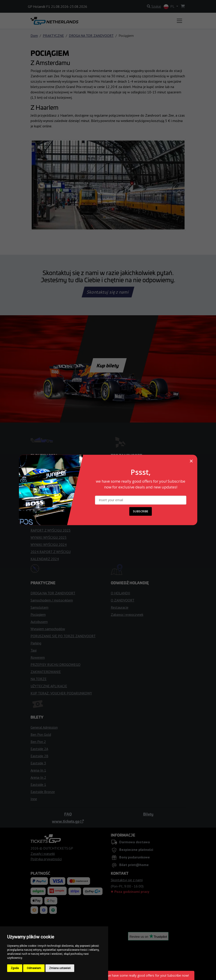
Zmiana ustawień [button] (60, 968)
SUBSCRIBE (141, 511)
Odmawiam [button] (34, 968)
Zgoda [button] (15, 968)
